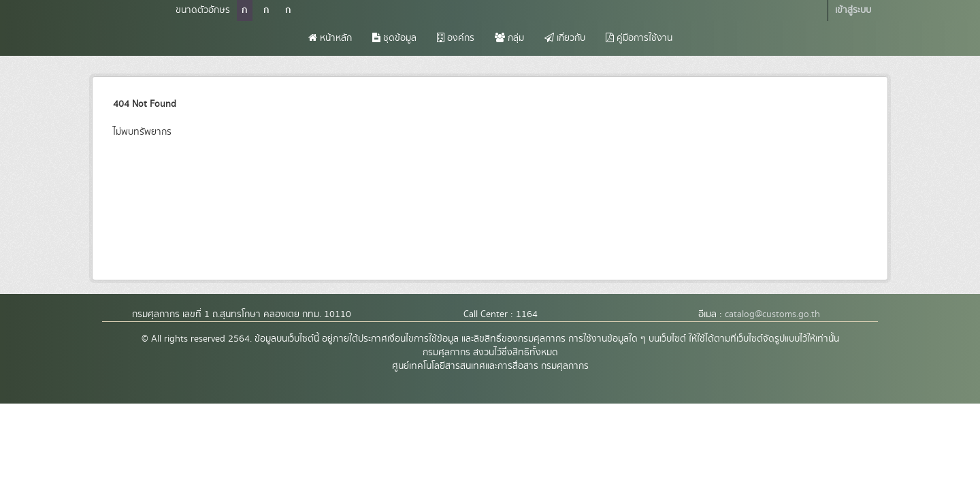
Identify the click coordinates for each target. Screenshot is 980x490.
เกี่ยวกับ (565, 38)
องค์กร (456, 38)
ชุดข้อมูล (394, 38)
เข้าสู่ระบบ (853, 10)
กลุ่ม (509, 38)
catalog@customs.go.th (772, 314)
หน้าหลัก (330, 38)
